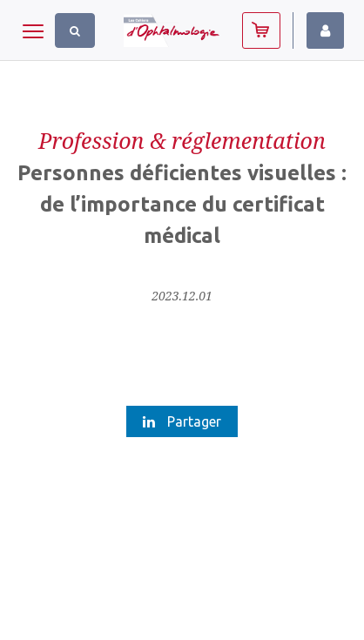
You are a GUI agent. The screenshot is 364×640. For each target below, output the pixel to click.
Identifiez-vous (325, 30)
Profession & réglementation (182, 140)
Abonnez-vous (261, 30)
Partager (182, 421)
